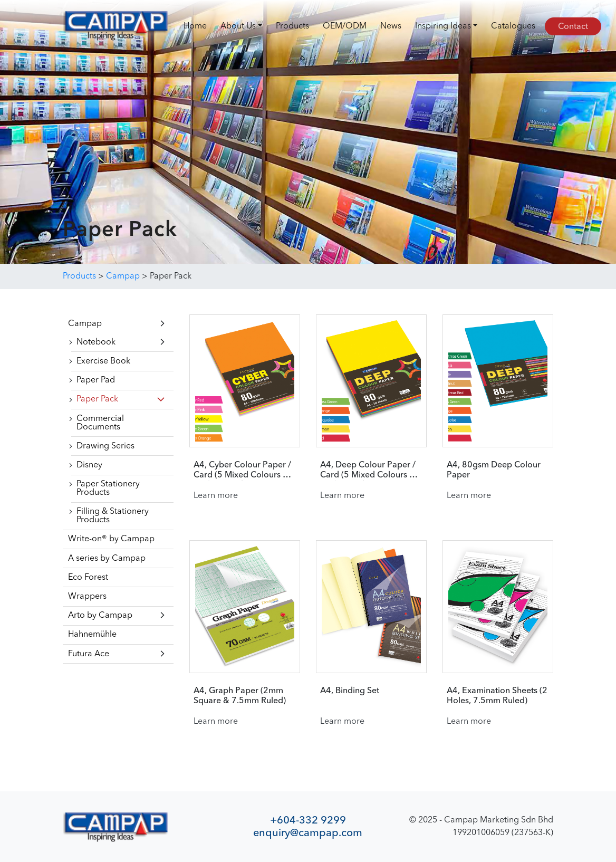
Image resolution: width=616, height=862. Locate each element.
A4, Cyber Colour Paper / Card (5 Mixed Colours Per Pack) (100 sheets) (245, 471)
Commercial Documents (100, 423)
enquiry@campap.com (308, 833)
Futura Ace (89, 654)
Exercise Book (103, 361)
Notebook (96, 342)
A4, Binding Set (350, 691)
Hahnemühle (92, 635)
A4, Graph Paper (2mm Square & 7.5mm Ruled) (240, 696)
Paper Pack (97, 399)
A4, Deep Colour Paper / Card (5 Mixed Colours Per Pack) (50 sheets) (371, 471)
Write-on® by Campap (111, 539)
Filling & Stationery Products (113, 516)
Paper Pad (96, 380)
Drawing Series (105, 446)
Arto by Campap (100, 616)
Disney (89, 465)
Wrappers (87, 597)
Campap (85, 324)
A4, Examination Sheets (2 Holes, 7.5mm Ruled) (497, 696)
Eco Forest (88, 578)
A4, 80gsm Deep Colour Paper (494, 470)
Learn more (216, 496)
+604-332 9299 (308, 820)
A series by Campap (107, 559)
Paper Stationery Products (108, 489)
